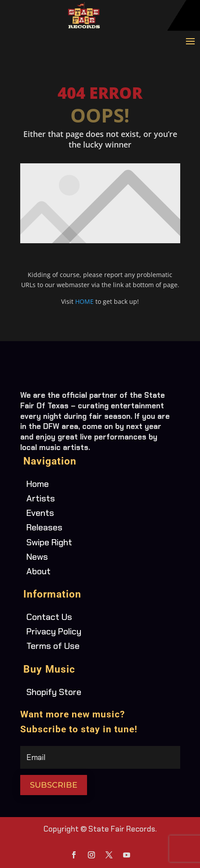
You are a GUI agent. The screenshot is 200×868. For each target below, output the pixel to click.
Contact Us (49, 617)
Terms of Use (53, 646)
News (37, 557)
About (38, 571)
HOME (84, 301)
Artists (41, 498)
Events (40, 513)
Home (38, 484)
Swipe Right (49, 542)
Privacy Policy (54, 631)
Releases (44, 527)
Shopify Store (54, 692)
